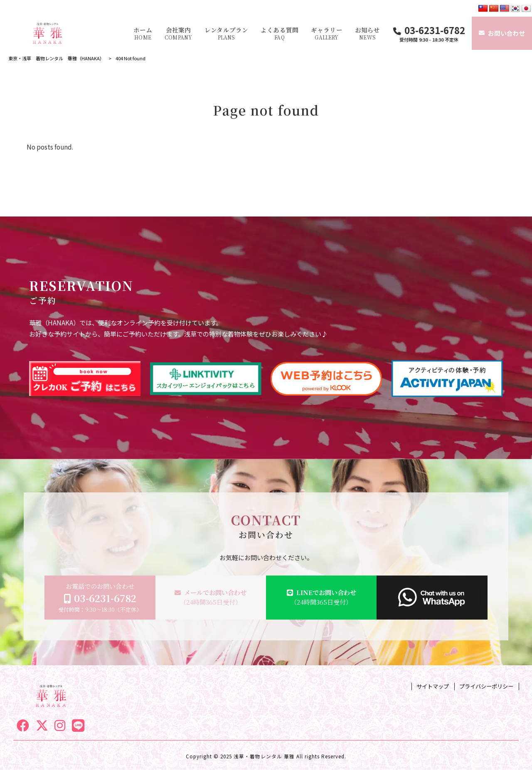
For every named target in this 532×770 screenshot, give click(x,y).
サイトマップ (433, 686)
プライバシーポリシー (486, 686)
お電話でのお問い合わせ (100, 598)
